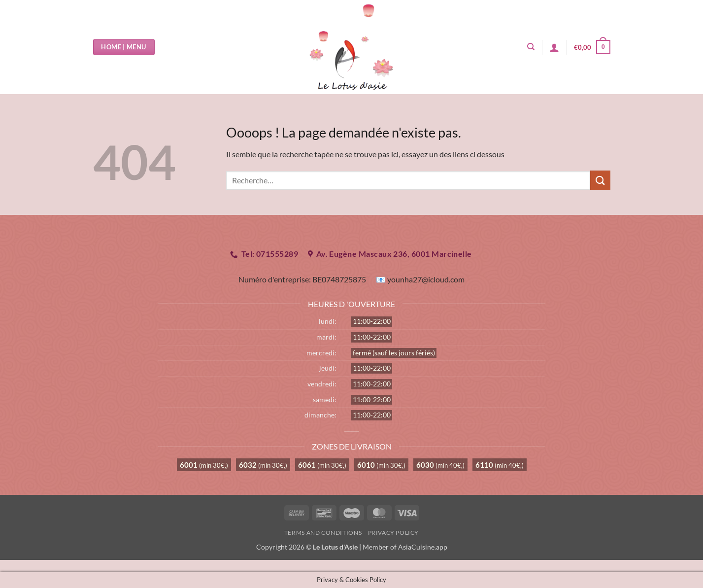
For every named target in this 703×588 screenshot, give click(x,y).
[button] (554, 47)
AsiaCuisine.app (423, 547)
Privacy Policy (394, 533)
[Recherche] (531, 47)
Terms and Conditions (323, 533)
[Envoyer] (600, 180)
